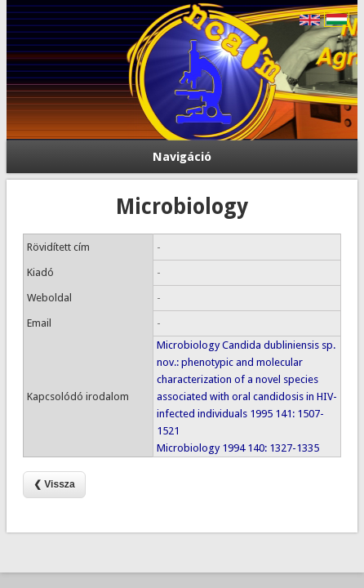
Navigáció (182, 157)
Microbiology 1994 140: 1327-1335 (238, 448)
